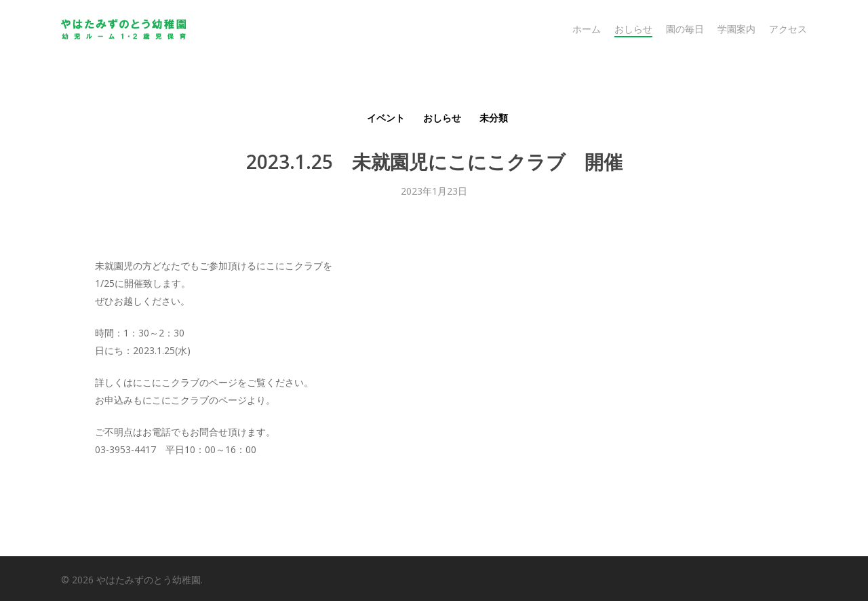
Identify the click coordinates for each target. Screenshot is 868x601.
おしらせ (442, 118)
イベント (386, 118)
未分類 (494, 118)
